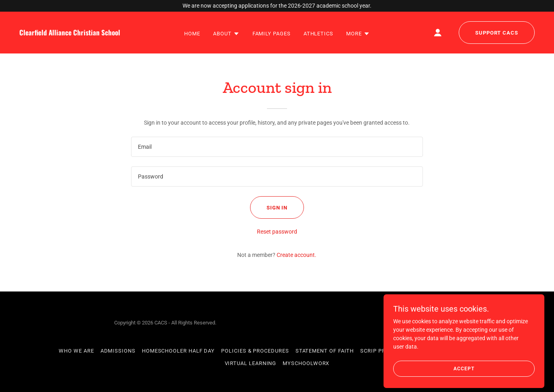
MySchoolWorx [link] (306, 363)
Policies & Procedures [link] (255, 351)
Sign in (277, 208)
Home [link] (192, 34)
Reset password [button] (277, 232)
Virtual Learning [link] (251, 363)
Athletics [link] (318, 34)
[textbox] (277, 147)
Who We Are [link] (76, 351)
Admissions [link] (118, 351)
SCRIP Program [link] (383, 351)
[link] (88, 33)
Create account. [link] (296, 255)
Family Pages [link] (272, 34)
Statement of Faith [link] (325, 351)
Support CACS (497, 33)
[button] (226, 34)
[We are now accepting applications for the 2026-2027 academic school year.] (277, 6)
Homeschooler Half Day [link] (178, 351)
